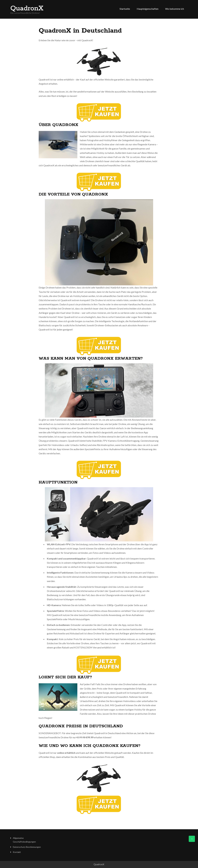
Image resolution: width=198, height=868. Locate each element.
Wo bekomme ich (175, 9)
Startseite (125, 9)
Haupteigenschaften (148, 9)
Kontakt (17, 852)
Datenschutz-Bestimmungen (27, 847)
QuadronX (27, 8)
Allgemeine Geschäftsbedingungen (24, 840)
